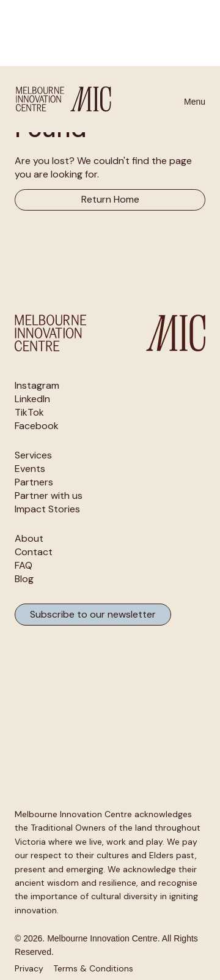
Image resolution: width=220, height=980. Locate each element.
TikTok (29, 413)
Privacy (29, 968)
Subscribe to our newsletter (93, 614)
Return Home (110, 199)
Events (30, 469)
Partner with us (49, 496)
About (29, 539)
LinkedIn (32, 399)
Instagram (37, 386)
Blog (24, 579)
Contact (34, 552)
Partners (34, 482)
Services (33, 455)
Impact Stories (47, 509)
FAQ (24, 566)
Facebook (37, 426)
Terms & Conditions (93, 968)
